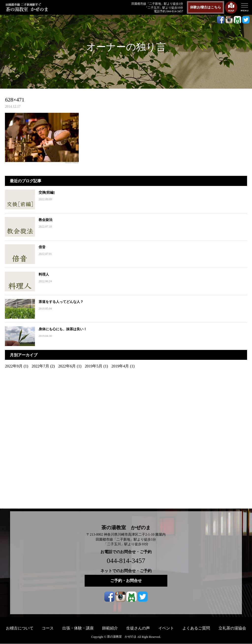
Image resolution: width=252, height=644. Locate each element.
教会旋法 (45, 220)
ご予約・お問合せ (126, 581)
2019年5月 (94, 366)
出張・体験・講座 (78, 628)
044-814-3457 (126, 561)
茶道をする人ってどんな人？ (61, 302)
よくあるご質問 (196, 628)
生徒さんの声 (138, 628)
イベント (166, 628)
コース (48, 628)
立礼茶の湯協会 (232, 628)
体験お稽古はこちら (205, 7)
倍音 (42, 247)
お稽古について (20, 628)
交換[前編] (46, 192)
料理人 (43, 274)
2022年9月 (14, 366)
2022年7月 (41, 366)
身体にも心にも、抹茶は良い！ (62, 329)
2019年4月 (121, 366)
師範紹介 (110, 628)
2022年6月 (67, 366)
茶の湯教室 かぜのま (126, 528)
